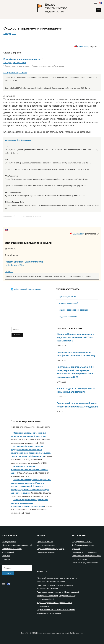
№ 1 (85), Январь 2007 (15, 63)
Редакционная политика (82, 542)
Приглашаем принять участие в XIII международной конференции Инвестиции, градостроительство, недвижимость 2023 (58, 596)
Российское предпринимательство (22, 59)
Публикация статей (67, 296)
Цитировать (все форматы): (18, 140)
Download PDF (79, 234)
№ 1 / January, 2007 (14, 265)
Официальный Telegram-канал (26, 289)
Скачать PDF (83, 47)
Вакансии (6, 556)
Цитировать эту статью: (15, 72)
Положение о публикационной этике (87, 556)
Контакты (6, 559)
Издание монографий (68, 303)
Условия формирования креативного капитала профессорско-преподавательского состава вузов (29, 503)
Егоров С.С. (10, 34)
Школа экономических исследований (17, 545)
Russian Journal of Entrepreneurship (24, 262)
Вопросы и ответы (79, 559)
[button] (99, 10)
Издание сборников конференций (74, 310)
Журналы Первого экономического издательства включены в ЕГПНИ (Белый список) (75, 337)
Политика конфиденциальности (85, 563)
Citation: (9, 272)
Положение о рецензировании (84, 552)
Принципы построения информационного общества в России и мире (29, 470)
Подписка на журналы (69, 317)
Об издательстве (9, 542)
